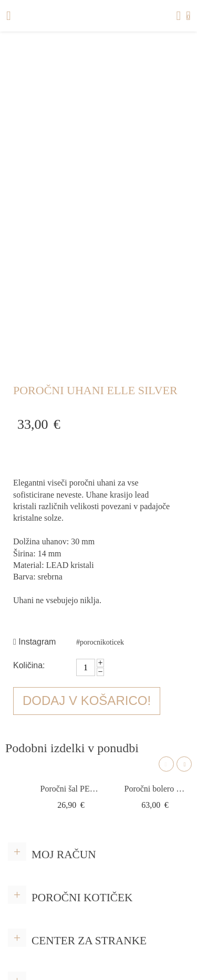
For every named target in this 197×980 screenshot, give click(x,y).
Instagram (34, 642)
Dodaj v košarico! (87, 700)
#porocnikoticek (100, 642)
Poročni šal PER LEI (71, 789)
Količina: (29, 665)
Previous (166, 764)
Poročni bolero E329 (155, 789)
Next (184, 764)
